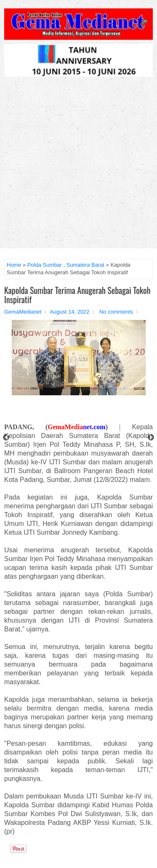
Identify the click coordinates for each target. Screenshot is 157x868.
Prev (6, 437)
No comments (116, 312)
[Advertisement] (78, 166)
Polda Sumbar (44, 265)
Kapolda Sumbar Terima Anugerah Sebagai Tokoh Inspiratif (77, 295)
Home (14, 265)
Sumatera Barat (85, 265)
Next (151, 437)
